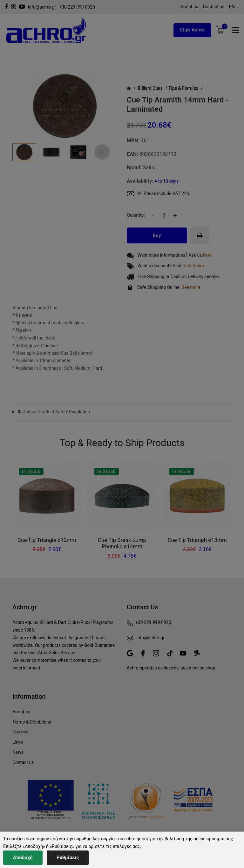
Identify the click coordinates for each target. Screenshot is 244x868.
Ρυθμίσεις (68, 857)
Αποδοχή (23, 857)
